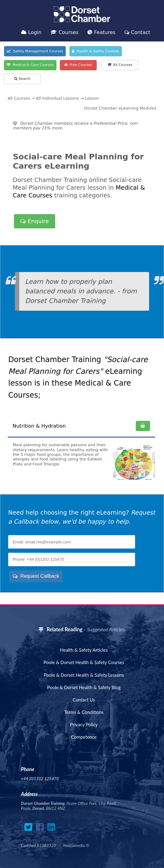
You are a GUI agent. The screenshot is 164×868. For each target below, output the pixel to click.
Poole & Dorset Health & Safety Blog (84, 687)
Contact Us (84, 700)
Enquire (34, 221)
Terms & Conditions (84, 712)
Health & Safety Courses (95, 51)
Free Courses (78, 65)
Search (22, 79)
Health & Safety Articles (84, 650)
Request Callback (36, 576)
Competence (84, 737)
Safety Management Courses (35, 51)
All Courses (120, 65)
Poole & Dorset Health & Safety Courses (84, 662)
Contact (137, 32)
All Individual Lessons (58, 98)
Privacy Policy (84, 724)
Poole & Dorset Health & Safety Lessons (84, 675)
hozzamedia (74, 845)
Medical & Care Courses (30, 65)
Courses (64, 32)
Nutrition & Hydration (39, 426)
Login (31, 32)
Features (101, 32)
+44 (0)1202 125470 (40, 779)
